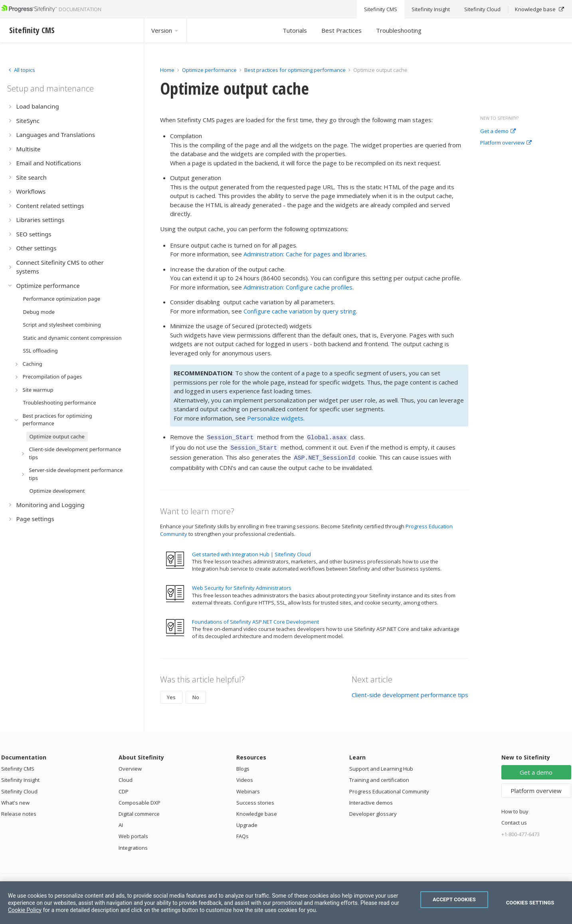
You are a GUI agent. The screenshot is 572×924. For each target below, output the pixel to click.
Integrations (133, 844)
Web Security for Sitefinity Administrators (242, 584)
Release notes (19, 810)
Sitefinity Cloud (19, 788)
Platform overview (506, 143)
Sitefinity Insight (20, 776)
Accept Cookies (454, 899)
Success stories (255, 799)
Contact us (514, 819)
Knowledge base (257, 810)
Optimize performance (209, 70)
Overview (130, 765)
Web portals (133, 833)
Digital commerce (139, 810)
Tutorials (295, 30)
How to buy (515, 808)
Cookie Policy (25, 910)
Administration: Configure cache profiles (298, 287)
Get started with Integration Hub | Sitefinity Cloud (251, 551)
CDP (124, 788)
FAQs (242, 833)
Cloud (126, 776)
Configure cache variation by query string (300, 311)
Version (165, 30)
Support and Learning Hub (381, 765)
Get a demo (498, 131)
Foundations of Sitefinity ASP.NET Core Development (255, 618)
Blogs (243, 765)
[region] (286, 903)
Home (167, 70)
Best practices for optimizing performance (295, 70)
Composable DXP (140, 799)
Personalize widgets (275, 418)
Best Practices (341, 30)
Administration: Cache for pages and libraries (305, 254)
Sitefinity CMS (18, 765)
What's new (15, 799)
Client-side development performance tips (410, 691)
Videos (245, 776)
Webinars (248, 788)
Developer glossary (373, 810)
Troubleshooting (399, 30)
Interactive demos (371, 799)
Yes (171, 694)
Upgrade (247, 821)
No (196, 694)
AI (121, 821)
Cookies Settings (530, 903)
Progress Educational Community (389, 788)
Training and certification (379, 776)
